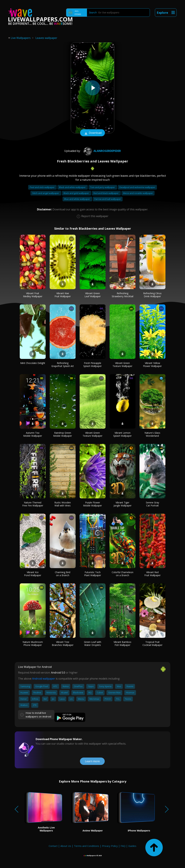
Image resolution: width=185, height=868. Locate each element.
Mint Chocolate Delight (33, 363)
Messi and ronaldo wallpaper (138, 193)
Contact (53, 846)
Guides (132, 846)
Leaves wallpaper (46, 38)
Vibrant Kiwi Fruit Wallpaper (63, 295)
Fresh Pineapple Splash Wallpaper (92, 365)
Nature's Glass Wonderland (152, 434)
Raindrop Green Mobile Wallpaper (63, 434)
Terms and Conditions (87, 846)
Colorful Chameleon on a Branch (123, 574)
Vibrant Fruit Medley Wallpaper (33, 295)
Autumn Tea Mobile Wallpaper (33, 434)
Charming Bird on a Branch (63, 574)
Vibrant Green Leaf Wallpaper (93, 295)
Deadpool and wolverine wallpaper (137, 187)
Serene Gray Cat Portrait (152, 504)
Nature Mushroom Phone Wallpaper (33, 643)
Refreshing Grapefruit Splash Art (63, 365)
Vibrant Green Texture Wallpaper (122, 365)
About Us (66, 846)
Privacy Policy (110, 846)
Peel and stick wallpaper (42, 187)
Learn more (92, 761)
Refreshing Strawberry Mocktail (123, 295)
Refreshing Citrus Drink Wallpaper (152, 295)
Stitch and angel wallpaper (46, 193)
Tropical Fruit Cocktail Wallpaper (152, 643)
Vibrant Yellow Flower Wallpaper (152, 365)
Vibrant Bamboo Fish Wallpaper (122, 643)
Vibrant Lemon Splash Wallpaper (122, 434)
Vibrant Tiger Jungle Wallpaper (123, 504)
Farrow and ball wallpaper (108, 199)
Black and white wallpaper (73, 187)
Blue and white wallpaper (77, 199)
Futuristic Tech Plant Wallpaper (93, 574)
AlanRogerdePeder (102, 151)
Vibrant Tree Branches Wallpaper (63, 643)
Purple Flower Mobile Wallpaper (92, 504)
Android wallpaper (44, 679)
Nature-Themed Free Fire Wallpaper (33, 504)
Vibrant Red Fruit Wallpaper (152, 574)
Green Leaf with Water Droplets (93, 643)
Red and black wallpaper (106, 193)
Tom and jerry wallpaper (103, 187)
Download (92, 133)
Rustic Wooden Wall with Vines (63, 504)
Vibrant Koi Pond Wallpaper (33, 574)
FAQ (123, 846)
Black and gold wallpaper (77, 193)
